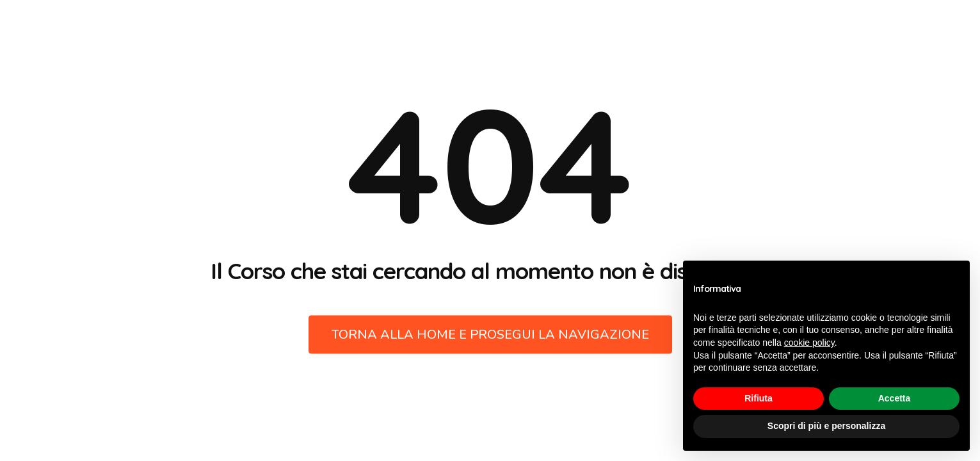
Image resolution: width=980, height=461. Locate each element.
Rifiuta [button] (759, 398)
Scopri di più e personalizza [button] (826, 426)
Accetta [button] (895, 398)
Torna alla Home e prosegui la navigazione (490, 335)
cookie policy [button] (809, 343)
